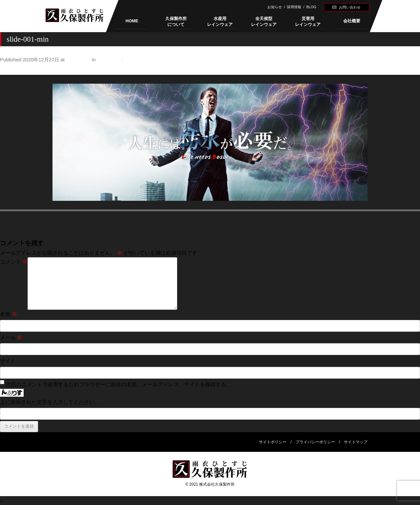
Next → (411, 69)
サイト (8, 361)
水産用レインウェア (220, 21)
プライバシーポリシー (315, 442)
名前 (9, 314)
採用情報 (294, 7)
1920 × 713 (78, 60)
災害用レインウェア (308, 21)
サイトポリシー (273, 442)
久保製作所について (176, 21)
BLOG (312, 7)
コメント (14, 262)
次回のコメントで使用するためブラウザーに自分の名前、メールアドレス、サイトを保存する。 (118, 384)
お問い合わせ (350, 7)
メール (11, 337)
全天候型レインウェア (264, 21)
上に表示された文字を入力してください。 (50, 402)
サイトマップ (356, 442)
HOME (132, 21)
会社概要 (352, 21)
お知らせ (275, 7)
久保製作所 (109, 60)
